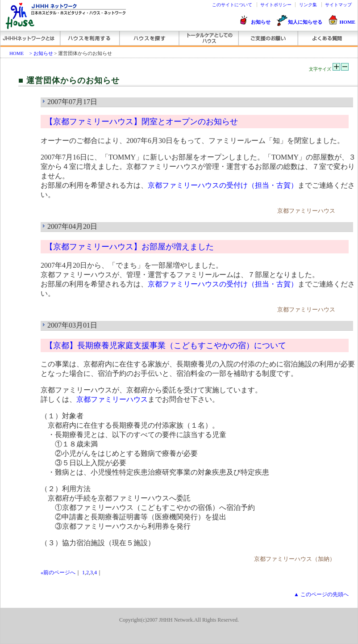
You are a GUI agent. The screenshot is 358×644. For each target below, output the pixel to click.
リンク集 (308, 5)
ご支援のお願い (268, 38)
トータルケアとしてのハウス (208, 38)
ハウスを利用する (89, 38)
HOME (348, 22)
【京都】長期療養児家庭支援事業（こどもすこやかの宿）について (166, 345)
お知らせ (261, 22)
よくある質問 (327, 38)
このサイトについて (232, 5)
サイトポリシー (276, 5)
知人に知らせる (305, 22)
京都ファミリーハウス (112, 399)
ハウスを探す (149, 38)
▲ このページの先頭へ (321, 594)
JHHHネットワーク (30, 38)
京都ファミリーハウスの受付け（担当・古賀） (223, 185)
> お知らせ (41, 53)
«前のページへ (58, 572)
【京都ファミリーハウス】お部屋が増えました (129, 247)
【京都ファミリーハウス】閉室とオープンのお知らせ (142, 122)
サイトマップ (338, 5)
